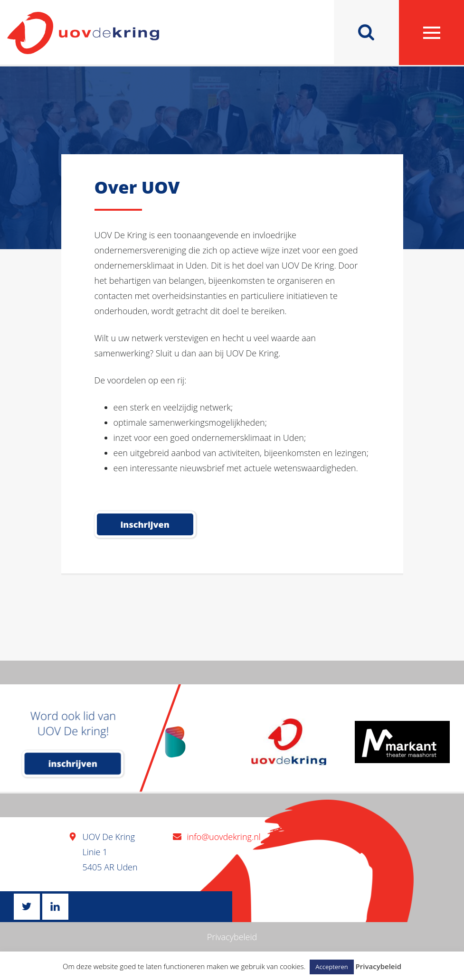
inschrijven (73, 764)
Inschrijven (145, 524)
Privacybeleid (232, 937)
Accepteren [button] (331, 967)
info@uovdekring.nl (224, 837)
